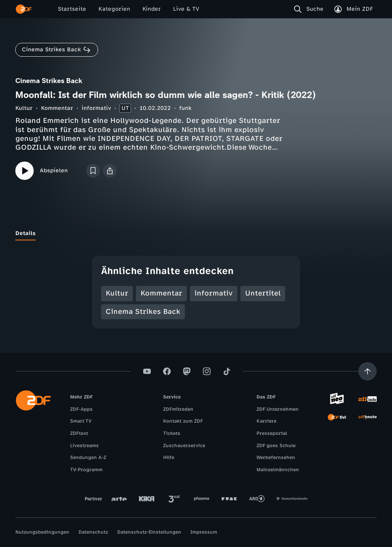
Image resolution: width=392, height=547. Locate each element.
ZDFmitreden (178, 409)
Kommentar (57, 108)
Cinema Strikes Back (143, 312)
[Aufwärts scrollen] (367, 371)
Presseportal (272, 433)
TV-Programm (86, 470)
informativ (96, 108)
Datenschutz (93, 532)
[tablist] (196, 233)
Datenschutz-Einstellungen (149, 532)
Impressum (204, 532)
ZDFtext (79, 433)
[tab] (25, 233)
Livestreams (84, 446)
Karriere (266, 421)
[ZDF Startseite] (24, 9)
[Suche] (310, 9)
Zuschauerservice (184, 446)
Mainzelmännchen (278, 470)
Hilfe (169, 457)
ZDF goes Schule (276, 446)
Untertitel (263, 293)
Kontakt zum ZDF (183, 421)
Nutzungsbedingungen (42, 532)
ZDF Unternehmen (278, 409)
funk (185, 108)
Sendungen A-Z (88, 457)
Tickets (172, 433)
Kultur (24, 108)
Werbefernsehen (276, 457)
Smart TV (81, 421)
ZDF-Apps (81, 409)
